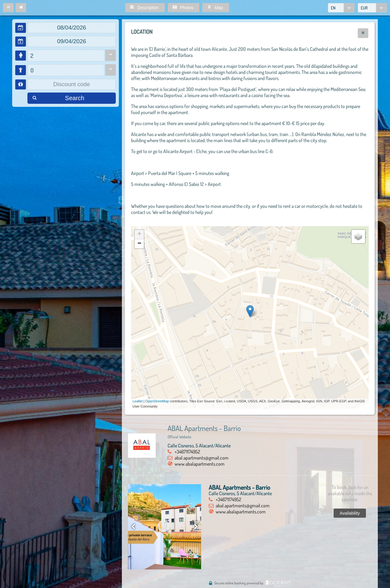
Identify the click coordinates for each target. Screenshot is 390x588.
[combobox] (341, 8)
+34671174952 (187, 452)
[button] (8, 8)
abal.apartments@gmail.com (202, 458)
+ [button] (139, 234)
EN (333, 8)
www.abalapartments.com (200, 464)
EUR (364, 8)
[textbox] (72, 28)
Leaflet (138, 401)
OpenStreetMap (157, 401)
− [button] (139, 244)
